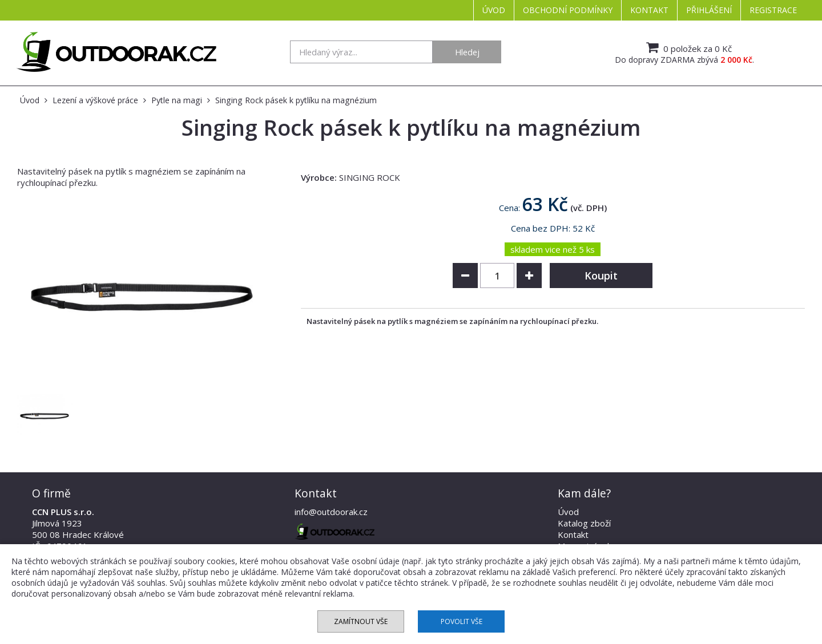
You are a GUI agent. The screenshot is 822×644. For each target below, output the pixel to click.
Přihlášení (709, 10)
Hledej (467, 52)
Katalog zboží (584, 523)
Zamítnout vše (361, 621)
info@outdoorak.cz (331, 512)
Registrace (773, 10)
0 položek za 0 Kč (688, 47)
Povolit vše (462, 621)
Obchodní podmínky (568, 10)
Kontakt (649, 10)
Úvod (494, 10)
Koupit (601, 276)
